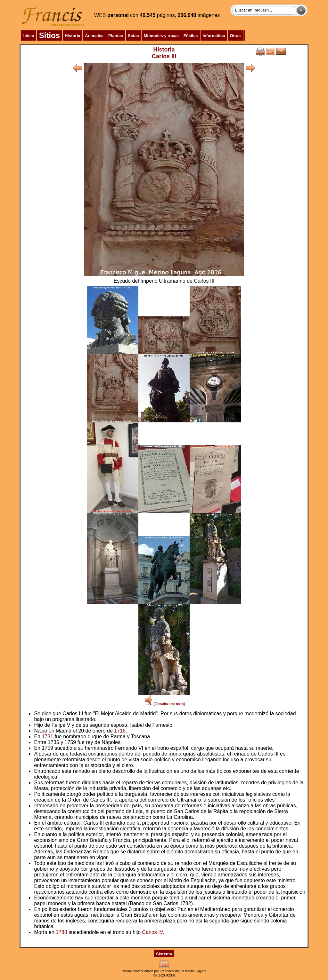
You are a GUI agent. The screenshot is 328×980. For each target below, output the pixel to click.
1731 (47, 737)
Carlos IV (152, 932)
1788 (61, 932)
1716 (120, 731)
